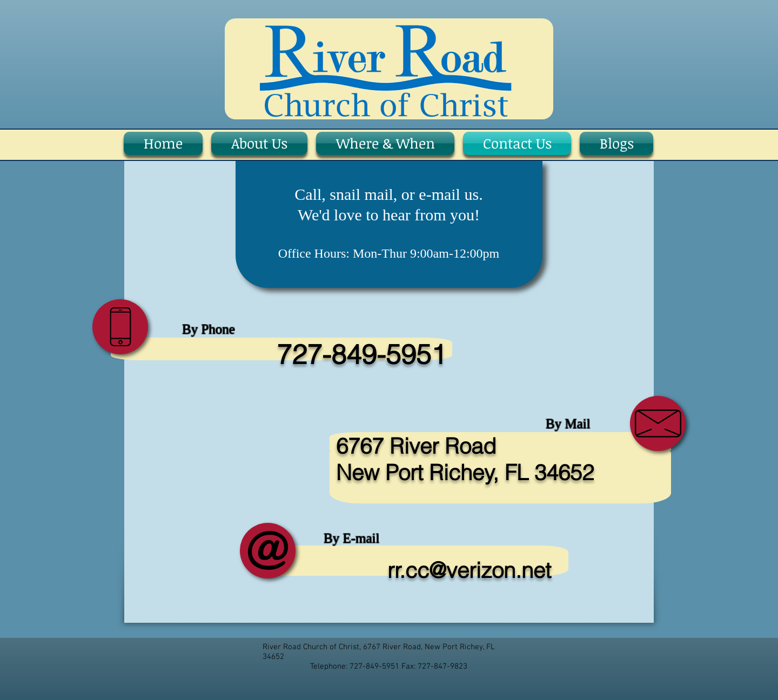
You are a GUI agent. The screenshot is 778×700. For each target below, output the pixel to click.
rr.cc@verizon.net (469, 570)
